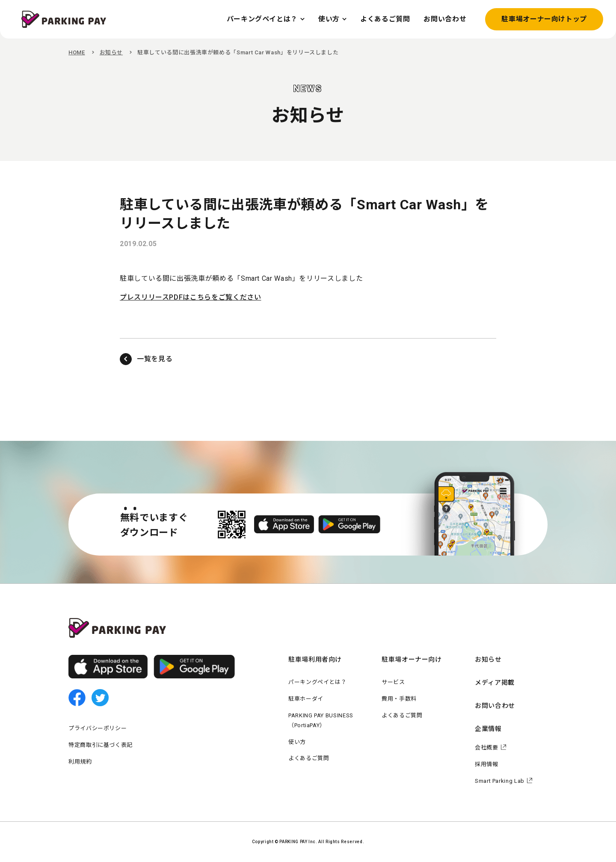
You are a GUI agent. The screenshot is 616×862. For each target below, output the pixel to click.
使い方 (297, 742)
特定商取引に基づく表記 (101, 745)
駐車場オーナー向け (412, 660)
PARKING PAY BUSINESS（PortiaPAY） (321, 720)
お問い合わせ (495, 706)
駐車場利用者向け (315, 660)
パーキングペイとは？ (317, 682)
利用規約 (80, 762)
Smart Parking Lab (500, 781)
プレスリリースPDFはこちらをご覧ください (190, 297)
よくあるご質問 (309, 758)
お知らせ (111, 52)
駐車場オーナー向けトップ (544, 19)
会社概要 (487, 748)
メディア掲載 (495, 683)
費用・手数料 (399, 699)
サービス (393, 682)
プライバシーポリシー (98, 728)
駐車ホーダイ (306, 699)
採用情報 (487, 764)
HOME (77, 52)
